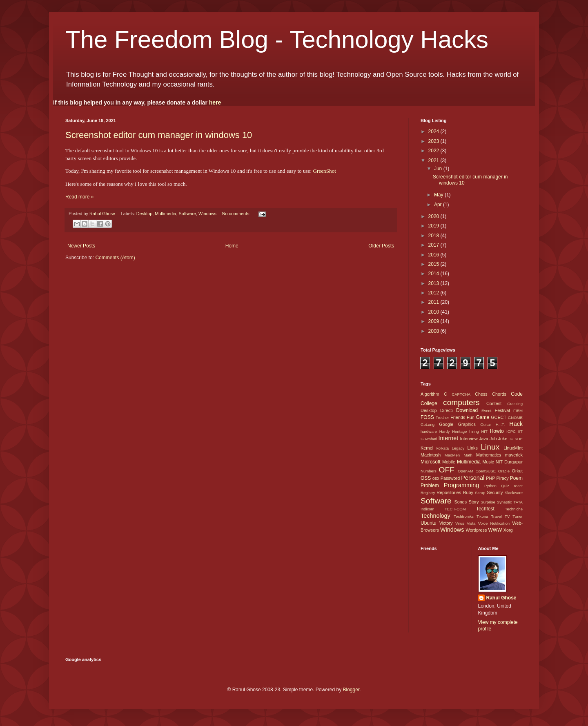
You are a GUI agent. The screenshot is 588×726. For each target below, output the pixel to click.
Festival (502, 410)
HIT (484, 431)
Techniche (514, 509)
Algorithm (430, 394)
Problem (430, 485)
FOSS (427, 417)
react (518, 486)
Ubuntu (429, 523)
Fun (471, 417)
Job (493, 439)
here (215, 102)
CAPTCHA (461, 394)
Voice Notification (494, 523)
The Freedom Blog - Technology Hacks (277, 39)
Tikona (482, 516)
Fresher (442, 418)
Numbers (429, 471)
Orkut (517, 471)
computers (461, 402)
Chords (499, 394)
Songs (460, 502)
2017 (434, 245)
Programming (461, 485)
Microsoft (431, 462)
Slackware (514, 493)
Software (188, 214)
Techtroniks (464, 516)
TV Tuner (514, 516)
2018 (434, 236)
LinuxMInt (513, 448)
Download (467, 410)
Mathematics (489, 455)
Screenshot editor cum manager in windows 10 (159, 135)
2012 (434, 293)
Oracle (504, 471)
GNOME (515, 418)
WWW (495, 530)
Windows (207, 214)
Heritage (459, 431)
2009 (434, 321)
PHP (490, 478)
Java (484, 439)
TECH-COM (455, 509)
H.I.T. (500, 424)
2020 (434, 216)
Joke (503, 439)
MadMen (452, 455)
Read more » (79, 197)
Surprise (488, 502)
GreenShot (324, 171)
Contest (494, 403)
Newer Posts (81, 246)
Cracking (515, 404)
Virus (460, 523)
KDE (519, 439)
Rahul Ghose (501, 598)
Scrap (480, 493)
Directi (447, 410)
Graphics (467, 424)
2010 (434, 312)
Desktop (145, 214)
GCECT (499, 417)
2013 (434, 283)
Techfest (485, 509)
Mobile (449, 462)
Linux (490, 447)
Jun (439, 169)
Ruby (468, 492)
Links (473, 448)
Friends (458, 417)
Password (450, 478)
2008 (434, 331)
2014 (434, 274)
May (439, 195)
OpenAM (465, 471)
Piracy (503, 478)
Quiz (505, 486)
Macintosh (431, 455)
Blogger (351, 690)
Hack (516, 424)
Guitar (486, 424)
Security (495, 492)
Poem (516, 478)
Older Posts (381, 246)
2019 (434, 226)
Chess (481, 394)
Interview (469, 439)
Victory (446, 523)
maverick (514, 455)
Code (517, 394)
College (429, 403)
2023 (434, 141)
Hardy (445, 431)
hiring (474, 431)
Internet (448, 438)
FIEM (518, 411)
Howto (497, 431)
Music (488, 462)
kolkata (443, 448)
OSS (426, 478)
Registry (428, 493)
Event (487, 411)
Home (232, 246)
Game (482, 417)
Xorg (508, 530)
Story (473, 502)
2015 (434, 264)
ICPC (511, 431)
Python (490, 486)
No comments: (237, 214)
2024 (434, 131)
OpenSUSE (486, 471)
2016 (434, 255)
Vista (471, 523)
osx (436, 478)
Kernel (427, 448)
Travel (497, 516)
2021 (434, 160)
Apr (439, 205)
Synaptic (504, 502)
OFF (447, 470)
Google (446, 424)
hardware (429, 431)
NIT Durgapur (509, 462)
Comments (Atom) (115, 258)
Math (468, 455)
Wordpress (476, 530)
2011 (434, 302)
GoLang (428, 424)
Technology (435, 516)
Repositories (449, 492)
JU (511, 439)
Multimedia (165, 214)
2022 (434, 151)
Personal (473, 478)
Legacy (458, 448)
